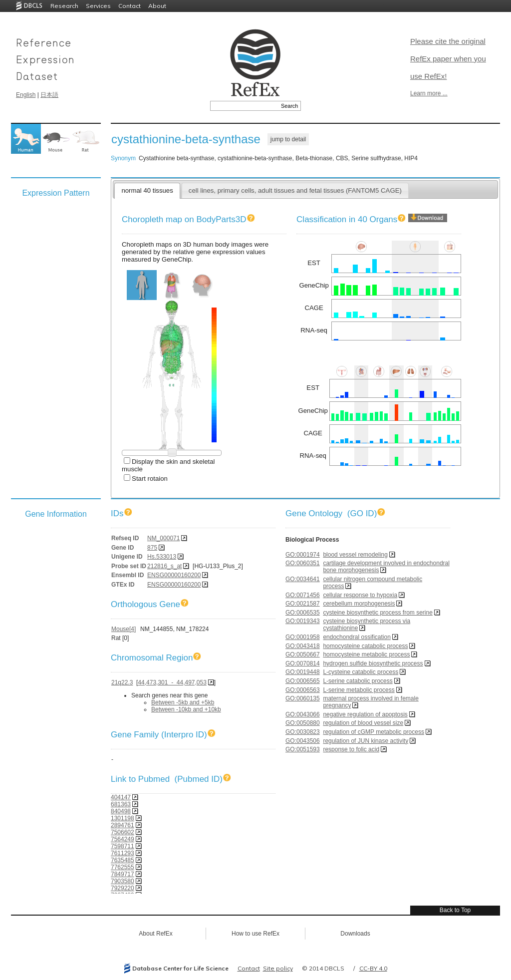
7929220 (123, 888)
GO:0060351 (303, 563)
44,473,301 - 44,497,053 (172, 682)
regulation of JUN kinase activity (366, 741)
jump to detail (288, 139)
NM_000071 (163, 538)
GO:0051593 (303, 749)
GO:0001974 (303, 555)
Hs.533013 (162, 557)
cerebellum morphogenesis (359, 604)
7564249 (123, 839)
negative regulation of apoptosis (365, 714)
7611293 (123, 853)
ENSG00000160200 (174, 575)
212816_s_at (164, 566)
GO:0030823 (303, 732)
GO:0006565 (303, 681)
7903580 (123, 881)
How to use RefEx (255, 934)
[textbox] (244, 106)
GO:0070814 (303, 663)
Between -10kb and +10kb (186, 709)
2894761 (123, 825)
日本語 (49, 95)
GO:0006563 (303, 690)
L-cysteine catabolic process (361, 672)
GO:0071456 (303, 595)
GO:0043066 (303, 714)
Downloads (355, 934)
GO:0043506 (303, 741)
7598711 (123, 846)
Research (64, 6)
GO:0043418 (303, 646)
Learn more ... (429, 93)
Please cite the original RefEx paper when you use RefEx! (448, 59)
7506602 (123, 832)
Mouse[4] (124, 629)
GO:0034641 (303, 579)
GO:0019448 (303, 672)
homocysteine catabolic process (365, 646)
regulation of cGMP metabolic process (374, 732)
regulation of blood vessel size (363, 723)
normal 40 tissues (147, 190)
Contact (129, 6)
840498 (121, 811)
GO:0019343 (303, 621)
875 (152, 548)
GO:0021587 (303, 604)
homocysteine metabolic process (366, 654)
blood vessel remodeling (355, 555)
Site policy (278, 968)
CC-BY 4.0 (373, 968)
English (26, 95)
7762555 (123, 867)
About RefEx (155, 934)
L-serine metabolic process (359, 690)
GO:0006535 (303, 613)
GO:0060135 (303, 698)
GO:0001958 (303, 637)
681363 (121, 804)
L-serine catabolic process (358, 681)
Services (98, 6)
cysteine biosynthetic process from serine (378, 613)
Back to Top (455, 910)
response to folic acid (351, 749)
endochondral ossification (357, 637)
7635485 (123, 860)
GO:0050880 (303, 723)
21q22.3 (122, 682)
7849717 (123, 874)
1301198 (123, 818)
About (157, 6)
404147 (121, 797)
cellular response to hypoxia (360, 595)
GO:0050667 (303, 654)
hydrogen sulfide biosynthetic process (373, 663)
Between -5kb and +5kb (183, 702)
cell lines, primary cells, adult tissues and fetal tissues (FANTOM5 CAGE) (295, 190)
